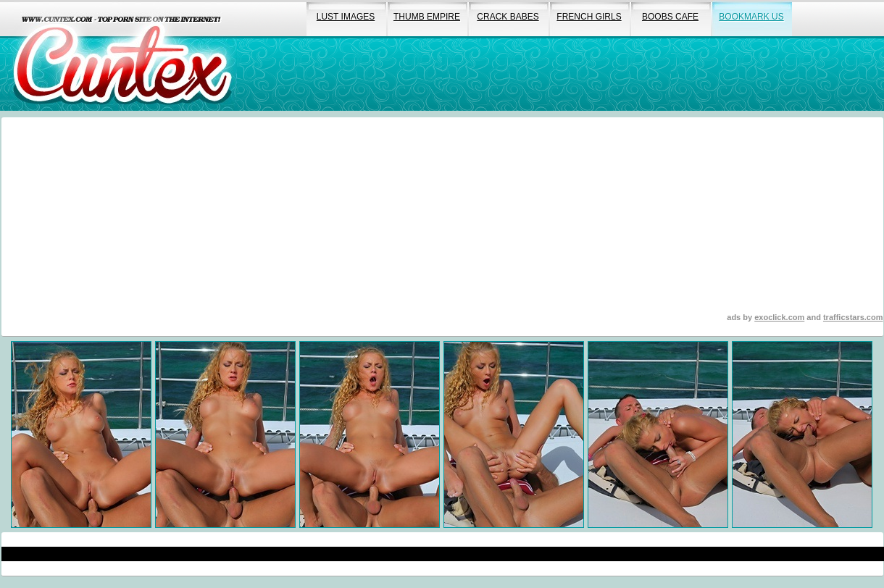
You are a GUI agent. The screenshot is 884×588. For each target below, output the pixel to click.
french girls (589, 17)
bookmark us (751, 17)
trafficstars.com (853, 317)
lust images (346, 17)
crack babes (508, 17)
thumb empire (427, 17)
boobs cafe (670, 17)
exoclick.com (779, 317)
